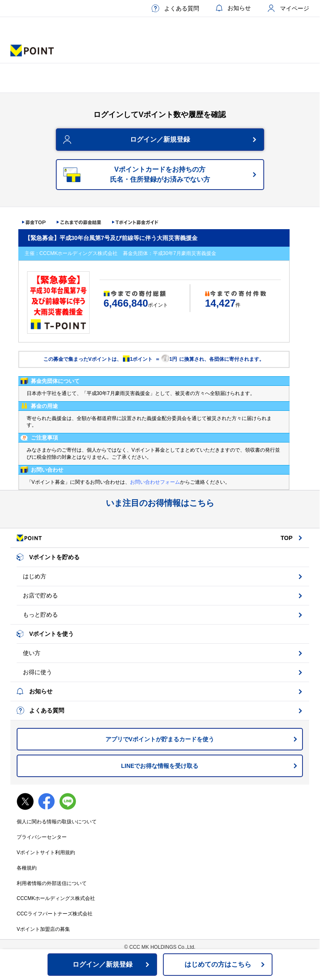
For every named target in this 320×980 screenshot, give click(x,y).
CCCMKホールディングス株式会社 (56, 898)
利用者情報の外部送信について (52, 883)
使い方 (32, 653)
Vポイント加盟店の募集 (43, 929)
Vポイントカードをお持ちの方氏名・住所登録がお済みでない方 (160, 174)
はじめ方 (35, 576)
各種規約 (27, 868)
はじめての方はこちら (218, 964)
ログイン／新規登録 (160, 139)
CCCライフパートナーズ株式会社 (55, 914)
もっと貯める (40, 615)
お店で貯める (40, 595)
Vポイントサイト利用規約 (46, 852)
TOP (286, 538)
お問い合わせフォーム (155, 482)
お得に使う (37, 672)
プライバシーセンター (42, 837)
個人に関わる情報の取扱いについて (57, 822)
